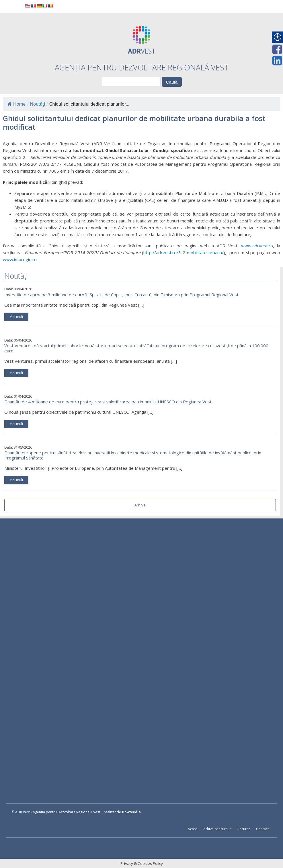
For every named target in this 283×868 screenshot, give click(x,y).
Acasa (193, 829)
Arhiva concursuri (217, 829)
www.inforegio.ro (20, 259)
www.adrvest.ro (257, 246)
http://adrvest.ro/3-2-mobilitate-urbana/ (184, 252)
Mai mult (16, 317)
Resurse (244, 829)
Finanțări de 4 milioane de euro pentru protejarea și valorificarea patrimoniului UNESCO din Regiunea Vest (108, 402)
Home (16, 104)
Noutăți (38, 104)
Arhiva (140, 505)
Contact (262, 829)
